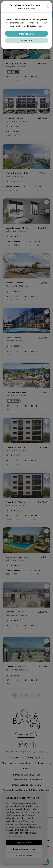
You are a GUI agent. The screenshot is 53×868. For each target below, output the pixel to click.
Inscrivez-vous (26, 34)
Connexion (26, 41)
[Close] (48, 7)
